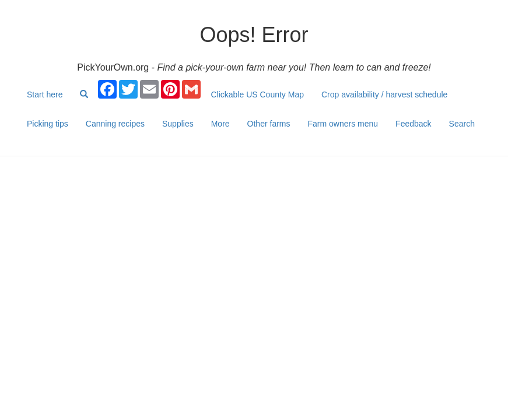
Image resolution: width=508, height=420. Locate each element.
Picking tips (48, 124)
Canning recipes (115, 124)
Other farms (269, 124)
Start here (45, 94)
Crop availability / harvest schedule (384, 94)
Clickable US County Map (257, 94)
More (220, 124)
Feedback (413, 124)
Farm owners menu (343, 124)
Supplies (178, 124)
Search (462, 124)
